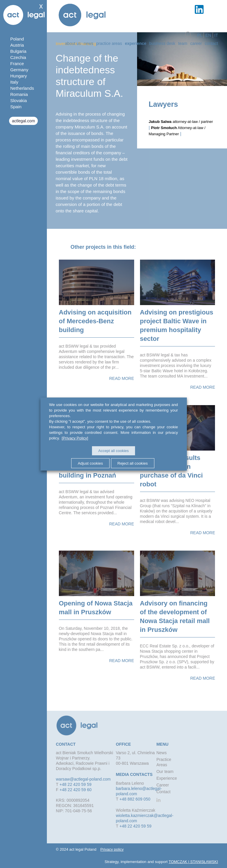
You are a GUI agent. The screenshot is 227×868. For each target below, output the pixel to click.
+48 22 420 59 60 (75, 790)
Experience (135, 43)
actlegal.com (24, 121)
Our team (165, 771)
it (216, 35)
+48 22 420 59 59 (75, 784)
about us (73, 43)
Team (183, 43)
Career (196, 43)
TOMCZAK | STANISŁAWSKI (193, 862)
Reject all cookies (134, 463)
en (208, 35)
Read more (122, 378)
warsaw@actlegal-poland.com (83, 779)
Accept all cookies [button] (113, 451)
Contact (211, 43)
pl (200, 35)
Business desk (162, 43)
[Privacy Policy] (74, 438)
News (89, 43)
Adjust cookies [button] (89, 463)
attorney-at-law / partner (181, 122)
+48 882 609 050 (135, 799)
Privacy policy (112, 849)
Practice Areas (109, 43)
